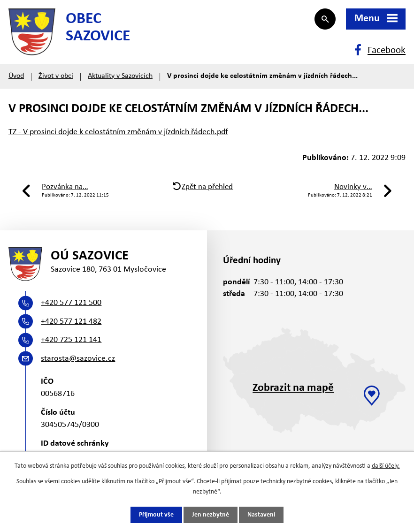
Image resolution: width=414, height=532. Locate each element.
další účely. (386, 466)
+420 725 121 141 (71, 340)
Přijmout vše (156, 515)
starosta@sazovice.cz (78, 359)
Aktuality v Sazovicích (120, 76)
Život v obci (56, 76)
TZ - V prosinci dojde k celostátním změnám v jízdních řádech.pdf (118, 132)
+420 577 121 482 (71, 322)
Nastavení (261, 515)
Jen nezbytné (211, 515)
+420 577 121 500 (71, 303)
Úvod (16, 76)
